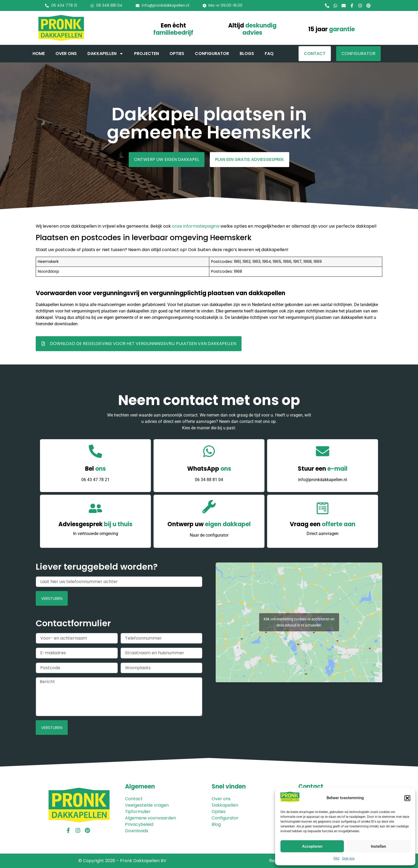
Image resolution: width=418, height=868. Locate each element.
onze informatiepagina (196, 226)
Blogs (247, 53)
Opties (177, 53)
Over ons (348, 858)
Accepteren (312, 846)
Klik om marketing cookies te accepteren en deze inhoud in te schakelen (299, 622)
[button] (407, 798)
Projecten (146, 53)
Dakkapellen (105, 54)
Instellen (378, 846)
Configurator (212, 53)
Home (39, 53)
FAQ (336, 858)
